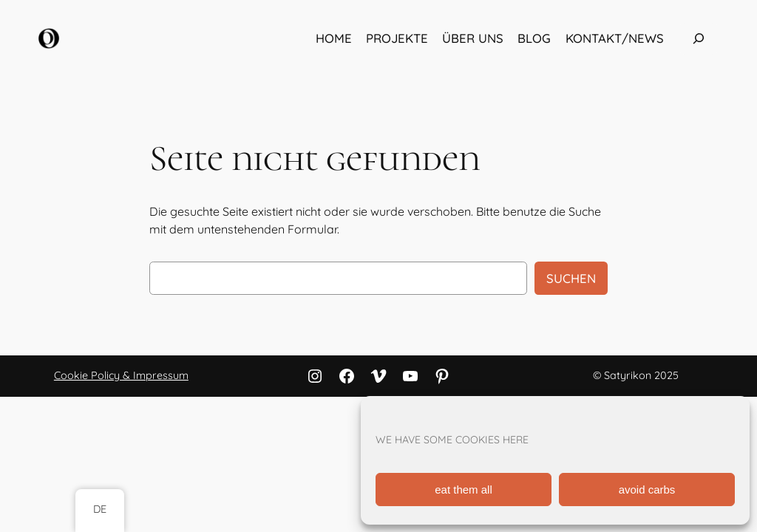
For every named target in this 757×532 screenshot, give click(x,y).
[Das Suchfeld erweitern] (699, 39)
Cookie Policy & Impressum (121, 375)
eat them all (464, 490)
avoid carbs (647, 490)
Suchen (571, 278)
